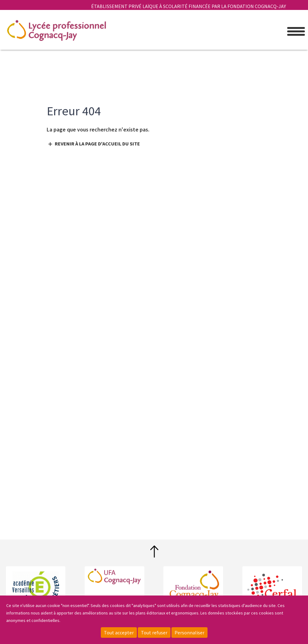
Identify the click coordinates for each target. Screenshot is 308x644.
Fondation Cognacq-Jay (193, 585)
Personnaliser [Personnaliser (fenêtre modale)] (189, 632)
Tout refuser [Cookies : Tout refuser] (154, 632)
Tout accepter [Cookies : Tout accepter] (119, 632)
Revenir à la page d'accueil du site (97, 144)
